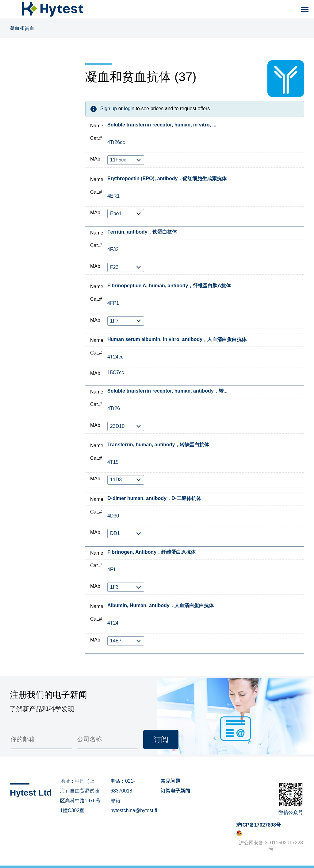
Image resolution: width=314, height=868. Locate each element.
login (129, 108)
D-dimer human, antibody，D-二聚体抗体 (154, 498)
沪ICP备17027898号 (258, 825)
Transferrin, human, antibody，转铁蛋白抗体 (158, 445)
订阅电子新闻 (175, 791)
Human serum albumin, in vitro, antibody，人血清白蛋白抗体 (177, 339)
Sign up (109, 108)
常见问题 (170, 781)
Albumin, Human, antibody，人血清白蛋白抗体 (161, 605)
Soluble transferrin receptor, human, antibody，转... (167, 391)
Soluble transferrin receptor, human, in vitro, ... (162, 125)
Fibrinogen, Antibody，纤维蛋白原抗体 (151, 552)
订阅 (161, 740)
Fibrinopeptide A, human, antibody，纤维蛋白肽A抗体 (169, 286)
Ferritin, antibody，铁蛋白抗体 (142, 232)
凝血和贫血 (22, 28)
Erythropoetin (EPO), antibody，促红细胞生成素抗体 (167, 178)
